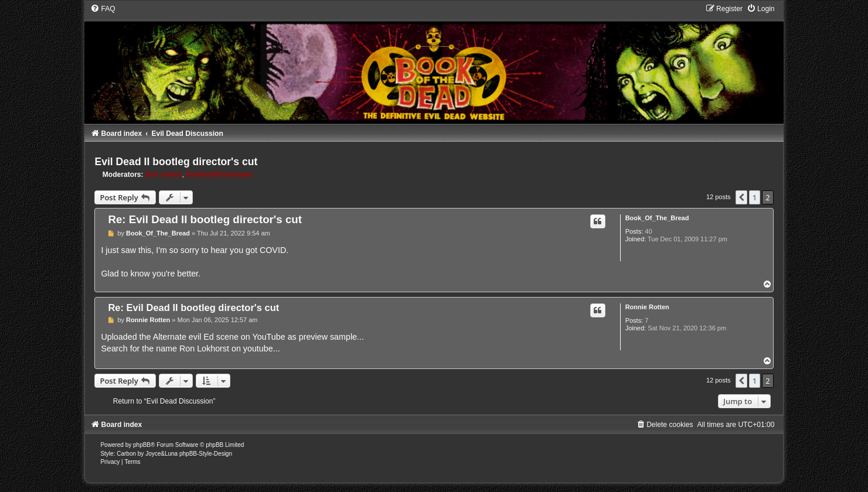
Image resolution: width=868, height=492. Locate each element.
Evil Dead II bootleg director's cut (176, 162)
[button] (741, 197)
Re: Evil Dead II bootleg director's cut (205, 219)
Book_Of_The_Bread (657, 218)
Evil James (164, 175)
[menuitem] (103, 9)
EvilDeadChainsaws (219, 175)
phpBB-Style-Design (206, 454)
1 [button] (755, 197)
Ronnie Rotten (647, 307)
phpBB (142, 445)
